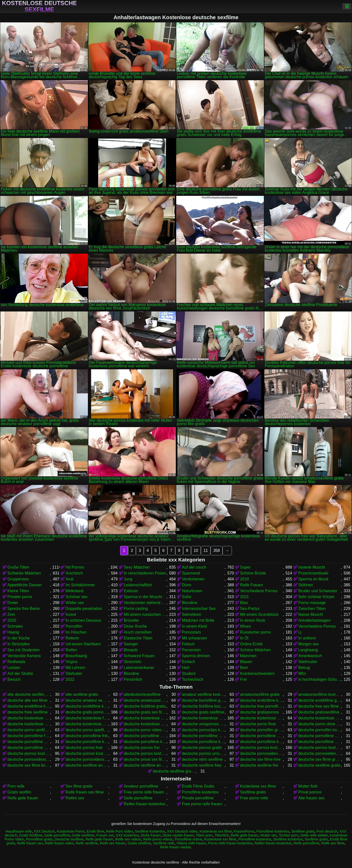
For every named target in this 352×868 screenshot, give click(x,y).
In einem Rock (253, 620)
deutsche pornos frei (142, 748)
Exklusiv (131, 591)
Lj (300, 632)
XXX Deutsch (44, 831)
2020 (12, 620)
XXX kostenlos (127, 835)
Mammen (248, 656)
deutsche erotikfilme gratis (320, 700)
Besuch (14, 679)
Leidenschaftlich (138, 585)
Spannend (191, 573)
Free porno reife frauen (144, 792)
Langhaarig (308, 650)
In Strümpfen (19, 644)
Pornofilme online (188, 839)
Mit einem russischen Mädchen (145, 614)
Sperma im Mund (313, 579)
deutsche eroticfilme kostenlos (261, 700)
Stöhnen (306, 585)
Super (245, 567)
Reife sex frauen (113, 843)
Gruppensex (18, 579)
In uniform (307, 638)
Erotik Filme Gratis (198, 786)
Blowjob (131, 650)
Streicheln (133, 662)
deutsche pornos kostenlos (261, 748)
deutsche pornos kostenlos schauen (145, 753)
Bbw (244, 603)
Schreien (15, 626)
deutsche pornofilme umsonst (29, 748)
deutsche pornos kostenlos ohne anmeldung (87, 753)
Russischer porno (255, 632)
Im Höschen (76, 632)
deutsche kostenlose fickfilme (87, 718)
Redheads (16, 662)
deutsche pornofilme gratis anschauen (203, 736)
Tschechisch (193, 679)
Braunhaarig (76, 656)
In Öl (244, 638)
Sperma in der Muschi (143, 597)
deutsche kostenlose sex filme (320, 718)
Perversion (191, 650)
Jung (128, 579)
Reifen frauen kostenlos (144, 804)
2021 (244, 597)
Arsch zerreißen (138, 632)
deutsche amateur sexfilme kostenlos (87, 700)
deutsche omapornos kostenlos (203, 724)
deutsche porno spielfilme (87, 730)
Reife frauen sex (30, 843)
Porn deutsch (327, 831)
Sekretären (192, 614)
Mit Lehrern (75, 668)
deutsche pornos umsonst (203, 753)
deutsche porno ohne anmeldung (320, 724)
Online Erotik (251, 644)
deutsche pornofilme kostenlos (145, 742)
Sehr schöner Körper (317, 597)
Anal (69, 579)
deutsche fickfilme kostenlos (203, 706)
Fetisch (188, 644)
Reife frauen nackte (176, 847)
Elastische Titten (138, 638)
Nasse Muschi (311, 614)
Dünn (187, 585)
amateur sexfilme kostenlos (203, 694)
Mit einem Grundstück (259, 614)
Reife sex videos (128, 839)
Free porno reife (254, 798)
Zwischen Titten (312, 609)
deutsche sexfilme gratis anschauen (174, 771)
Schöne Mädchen (255, 650)
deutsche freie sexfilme (28, 712)
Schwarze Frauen (139, 656)
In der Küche (19, 638)
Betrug (304, 668)
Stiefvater (74, 674)
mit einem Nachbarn (83, 644)
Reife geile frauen (23, 798)
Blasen (246, 662)
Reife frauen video (59, 843)
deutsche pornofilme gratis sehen (29, 742)
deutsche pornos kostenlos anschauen (320, 748)
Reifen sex (75, 798)
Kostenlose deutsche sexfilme (39, 6)
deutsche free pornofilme (261, 706)
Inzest (71, 614)
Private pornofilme (198, 798)
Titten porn (204, 835)
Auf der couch (194, 567)
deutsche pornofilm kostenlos (320, 730)
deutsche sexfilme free (202, 765)
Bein (244, 668)
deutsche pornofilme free (29, 736)
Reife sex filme (333, 843)
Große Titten (18, 567)
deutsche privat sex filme (145, 759)
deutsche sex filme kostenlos (29, 765)
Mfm (302, 674)
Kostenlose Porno (71, 831)
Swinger (131, 644)
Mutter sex (268, 835)
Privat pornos (310, 792)
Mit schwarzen (194, 638)
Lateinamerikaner (139, 668)
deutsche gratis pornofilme (87, 712)
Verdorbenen (193, 579)
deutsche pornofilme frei (87, 736)
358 (216, 550)
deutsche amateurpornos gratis (145, 700)
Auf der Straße (20, 674)
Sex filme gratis (79, 786)
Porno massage (312, 603)
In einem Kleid (194, 626)
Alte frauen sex (312, 798)
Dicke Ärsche (135, 626)
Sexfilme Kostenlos (150, 831)
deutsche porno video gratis (145, 730)
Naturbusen (192, 591)
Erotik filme (95, 831)
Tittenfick (222, 835)
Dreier (13, 603)
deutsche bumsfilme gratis (203, 700)
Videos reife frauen (191, 843)
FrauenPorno (244, 831)
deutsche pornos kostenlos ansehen (29, 753)
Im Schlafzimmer (80, 585)
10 (196, 550)
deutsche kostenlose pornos (203, 718)
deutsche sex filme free (260, 759)
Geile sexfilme (83, 835)
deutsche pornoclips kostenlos (203, 730)
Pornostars (191, 632)
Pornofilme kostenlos (200, 792)
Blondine (190, 603)
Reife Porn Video (120, 831)
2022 (70, 679)
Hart (186, 668)
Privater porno (20, 597)
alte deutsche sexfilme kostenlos (29, 694)
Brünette (131, 620)
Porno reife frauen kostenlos (230, 843)
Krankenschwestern (257, 674)
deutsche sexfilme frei (259, 765)
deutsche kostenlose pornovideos (261, 718)
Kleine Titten (18, 591)
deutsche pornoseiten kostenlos (320, 753)
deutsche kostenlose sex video (29, 724)
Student (189, 674)
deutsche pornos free (84, 748)
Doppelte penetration (84, 609)
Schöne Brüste (253, 573)
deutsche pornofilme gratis (145, 736)
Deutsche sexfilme (69, 839)
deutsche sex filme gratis (320, 759)
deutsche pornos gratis (202, 748)
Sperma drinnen (196, 656)
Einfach (188, 662)
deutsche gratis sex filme (145, 712)
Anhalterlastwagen (315, 620)
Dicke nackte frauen (178, 835)
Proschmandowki (313, 573)
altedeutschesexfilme (142, 694)
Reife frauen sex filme (85, 792)
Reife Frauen (251, 585)
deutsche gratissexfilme (319, 712)
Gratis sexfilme (139, 843)
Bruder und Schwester (318, 591)
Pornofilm (74, 626)
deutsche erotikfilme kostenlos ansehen (87, 706)
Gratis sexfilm (19, 792)
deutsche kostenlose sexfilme (87, 724)
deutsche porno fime (258, 724)
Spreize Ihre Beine (24, 609)
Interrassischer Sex (199, 609)
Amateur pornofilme (141, 786)
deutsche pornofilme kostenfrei (87, 742)
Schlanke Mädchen (24, 573)
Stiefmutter (308, 662)
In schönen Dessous (83, 620)
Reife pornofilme (306, 843)
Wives (245, 626)
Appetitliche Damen (24, 585)
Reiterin (72, 638)
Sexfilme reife (164, 843)
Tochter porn (288, 835)
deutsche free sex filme (319, 706)
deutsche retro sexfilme (202, 759)
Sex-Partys (250, 609)
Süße (187, 597)
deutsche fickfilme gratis (145, 706)
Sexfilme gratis (253, 792)
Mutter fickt (308, 786)
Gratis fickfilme (31, 835)
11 (206, 550)
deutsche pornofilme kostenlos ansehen (261, 742)
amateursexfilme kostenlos (320, 694)
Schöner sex (76, 597)
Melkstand (74, 591)
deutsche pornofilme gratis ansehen (261, 736)
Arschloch (74, 573)
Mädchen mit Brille (198, 620)
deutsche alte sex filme (27, 700)
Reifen (71, 650)
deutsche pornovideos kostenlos (87, 759)
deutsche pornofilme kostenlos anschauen (203, 742)
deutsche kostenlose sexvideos (145, 724)
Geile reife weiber (314, 835)
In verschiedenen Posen (145, 573)
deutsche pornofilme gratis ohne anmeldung (320, 736)
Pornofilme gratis (39, 839)
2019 (244, 579)
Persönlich (133, 679)
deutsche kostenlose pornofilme (145, 718)
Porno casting (136, 609)
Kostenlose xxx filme (258, 786)
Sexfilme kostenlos (288, 839)
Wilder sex (75, 603)
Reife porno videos (158, 839)
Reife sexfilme (87, 843)
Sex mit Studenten (24, 650)
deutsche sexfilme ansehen (145, 765)
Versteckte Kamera (24, 656)
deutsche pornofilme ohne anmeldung (320, 742)
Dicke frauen (151, 835)
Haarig (13, 632)
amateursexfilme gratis (260, 694)
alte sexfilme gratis (82, 694)
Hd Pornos (75, 567)
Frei (243, 679)
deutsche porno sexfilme (29, 730)
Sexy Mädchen (137, 567)
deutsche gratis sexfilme (203, 712)
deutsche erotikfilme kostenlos (29, 706)
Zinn (11, 614)
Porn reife (16, 786)
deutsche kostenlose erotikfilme (29, 718)
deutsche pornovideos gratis (29, 759)
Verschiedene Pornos (259, 591)
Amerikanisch (310, 656)
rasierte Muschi (312, 567)
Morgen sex (309, 644)
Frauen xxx (105, 835)
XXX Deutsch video (182, 831)
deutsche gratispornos (259, 712)
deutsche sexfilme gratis (320, 765)
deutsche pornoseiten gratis (261, 753)
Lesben (14, 668)
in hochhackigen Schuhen (320, 679)
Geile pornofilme (138, 798)
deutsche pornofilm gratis (261, 730)
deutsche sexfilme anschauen (87, 765)
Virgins (72, 662)
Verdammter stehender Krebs (145, 603)
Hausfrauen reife (19, 831)
